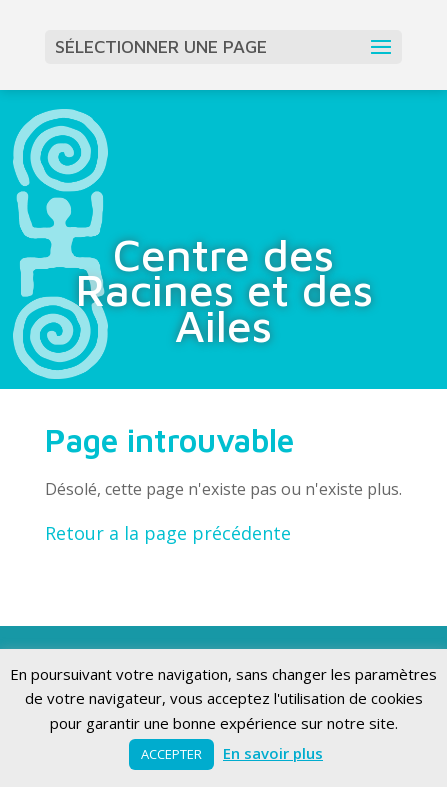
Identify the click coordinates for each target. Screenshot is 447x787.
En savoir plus (273, 753)
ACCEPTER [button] (171, 754)
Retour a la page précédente (168, 533)
